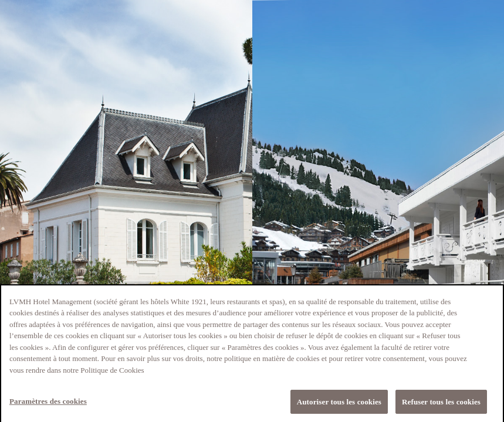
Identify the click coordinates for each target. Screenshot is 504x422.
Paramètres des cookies (48, 404)
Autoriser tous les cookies (339, 404)
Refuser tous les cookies (441, 404)
